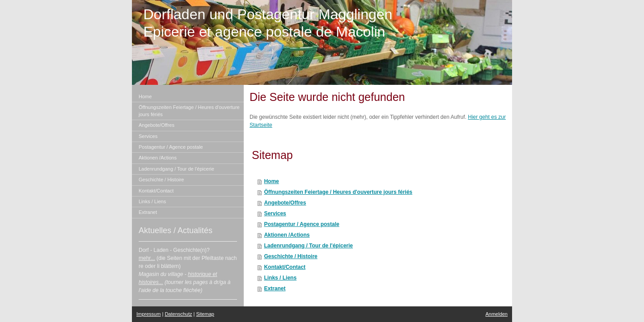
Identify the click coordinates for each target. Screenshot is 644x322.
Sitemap (205, 314)
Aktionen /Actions (287, 235)
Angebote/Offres (285, 203)
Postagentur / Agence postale (301, 224)
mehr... (147, 258)
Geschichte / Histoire (290, 256)
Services (275, 213)
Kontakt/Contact (285, 267)
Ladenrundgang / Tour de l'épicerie (308, 246)
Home (271, 181)
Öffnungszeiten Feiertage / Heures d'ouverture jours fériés (338, 192)
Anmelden (496, 314)
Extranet (275, 289)
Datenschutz (178, 314)
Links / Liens (280, 278)
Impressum (148, 314)
